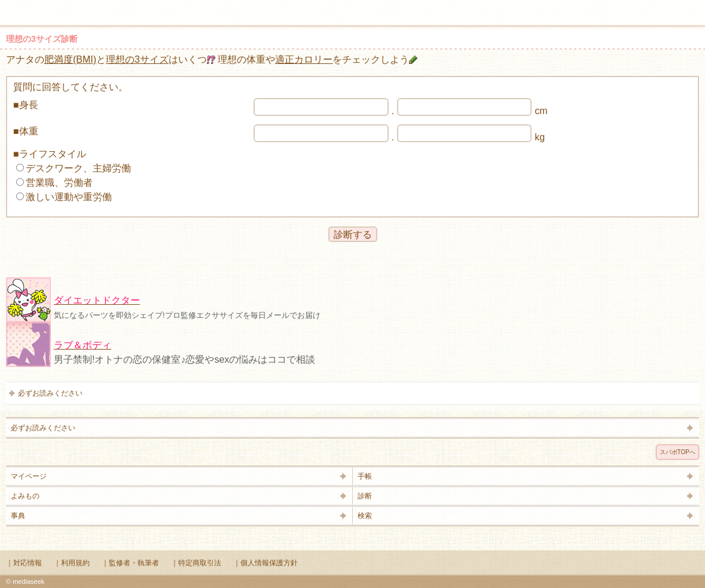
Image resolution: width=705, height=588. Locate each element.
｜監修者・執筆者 (130, 563)
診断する (353, 235)
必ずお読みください (50, 393)
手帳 (365, 476)
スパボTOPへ (677, 452)
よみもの (25, 496)
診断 (365, 496)
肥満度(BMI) (70, 59)
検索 (658, 7)
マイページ (29, 476)
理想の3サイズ (137, 59)
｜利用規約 (72, 563)
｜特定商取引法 (196, 563)
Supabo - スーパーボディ (355, 15)
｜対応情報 (24, 563)
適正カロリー (304, 59)
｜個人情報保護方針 (265, 563)
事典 (18, 516)
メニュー (17, 7)
